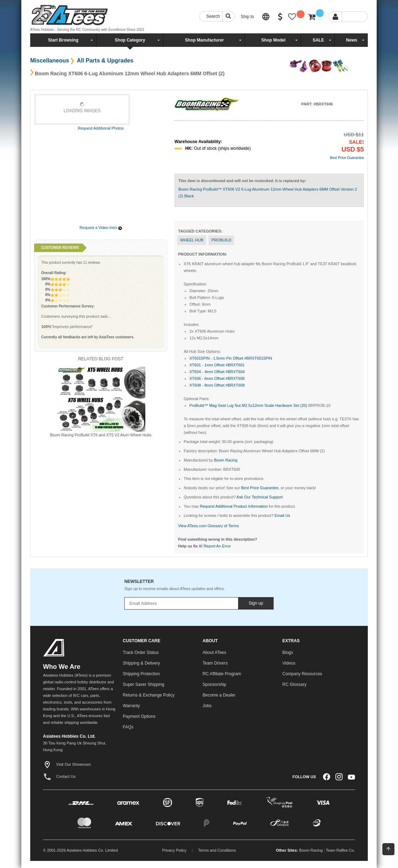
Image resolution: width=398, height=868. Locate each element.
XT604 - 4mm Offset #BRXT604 (217, 372)
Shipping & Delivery (142, 663)
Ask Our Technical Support (260, 497)
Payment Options (139, 716)
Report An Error (217, 546)
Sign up (256, 603)
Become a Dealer (219, 695)
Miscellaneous (50, 61)
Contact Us (59, 776)
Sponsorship (214, 684)
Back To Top (388, 849)
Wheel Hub (192, 240)
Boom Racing (311, 850)
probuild (221, 240)
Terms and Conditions (217, 850)
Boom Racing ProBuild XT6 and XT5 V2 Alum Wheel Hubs (101, 435)
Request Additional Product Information (234, 506)
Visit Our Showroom (67, 764)
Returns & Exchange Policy (149, 695)
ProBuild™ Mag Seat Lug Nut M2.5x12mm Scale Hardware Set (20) (248, 405)
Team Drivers (215, 663)
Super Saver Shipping (144, 684)
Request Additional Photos (101, 128)
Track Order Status (141, 653)
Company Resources (302, 674)
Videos (289, 663)
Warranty (131, 706)
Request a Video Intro (98, 228)
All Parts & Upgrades (104, 61)
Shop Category (130, 40)
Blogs (288, 653)
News (352, 40)
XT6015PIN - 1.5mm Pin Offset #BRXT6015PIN (231, 358)
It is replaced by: (291, 181)
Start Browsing (63, 40)
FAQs (128, 727)
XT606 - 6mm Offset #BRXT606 (217, 378)
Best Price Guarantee (347, 158)
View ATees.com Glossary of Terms (208, 526)
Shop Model (273, 40)
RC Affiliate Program (222, 674)
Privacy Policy (174, 850)
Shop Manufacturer (204, 40)
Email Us (283, 515)
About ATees (214, 653)
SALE (318, 40)
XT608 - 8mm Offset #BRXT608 (217, 385)
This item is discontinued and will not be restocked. (226, 181)
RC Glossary (295, 684)
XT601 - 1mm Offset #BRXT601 (217, 365)
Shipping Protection (141, 674)
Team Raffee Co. (340, 850)
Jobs (207, 706)
